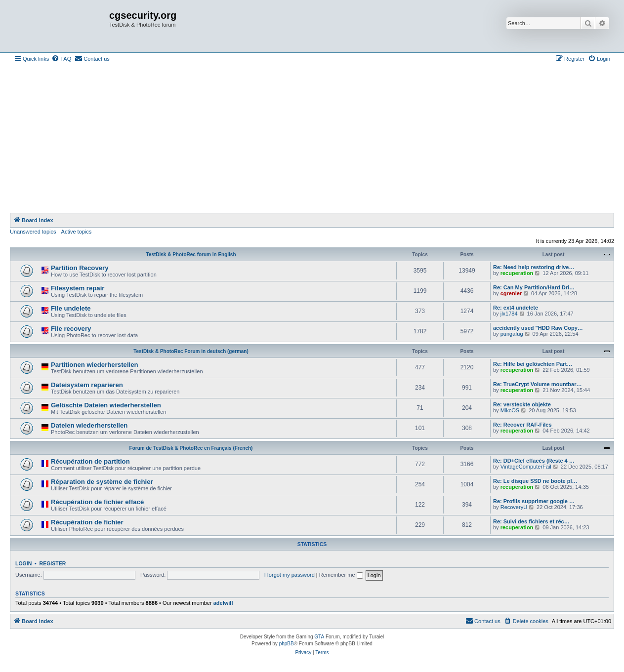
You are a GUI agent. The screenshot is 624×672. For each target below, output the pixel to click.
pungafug (512, 334)
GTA (319, 637)
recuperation (517, 273)
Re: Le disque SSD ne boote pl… (535, 481)
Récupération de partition (90, 461)
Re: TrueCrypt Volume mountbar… (537, 384)
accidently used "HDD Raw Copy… (538, 328)
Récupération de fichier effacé (97, 502)
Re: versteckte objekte (522, 404)
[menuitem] (61, 59)
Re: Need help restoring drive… (534, 267)
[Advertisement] (312, 139)
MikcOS (510, 410)
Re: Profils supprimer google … (534, 501)
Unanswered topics (33, 232)
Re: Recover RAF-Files (522, 425)
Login (23, 563)
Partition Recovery (80, 268)
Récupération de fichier (87, 522)
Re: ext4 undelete (516, 308)
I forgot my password (290, 575)
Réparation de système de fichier (102, 482)
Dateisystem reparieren (87, 385)
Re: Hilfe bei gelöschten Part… (533, 364)
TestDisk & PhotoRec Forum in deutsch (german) (191, 351)
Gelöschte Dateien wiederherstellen (106, 405)
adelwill (223, 603)
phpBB (287, 644)
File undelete (71, 308)
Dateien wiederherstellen (89, 425)
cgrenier (511, 293)
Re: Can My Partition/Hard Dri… (534, 287)
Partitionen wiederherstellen (95, 365)
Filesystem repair (78, 288)
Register (53, 563)
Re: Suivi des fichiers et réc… (531, 521)
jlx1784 (509, 314)
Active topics (77, 232)
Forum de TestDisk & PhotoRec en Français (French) (191, 448)
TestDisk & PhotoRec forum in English (191, 255)
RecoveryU (514, 507)
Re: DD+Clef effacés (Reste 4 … (534, 461)
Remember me (341, 575)
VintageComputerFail (526, 467)
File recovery (71, 329)
